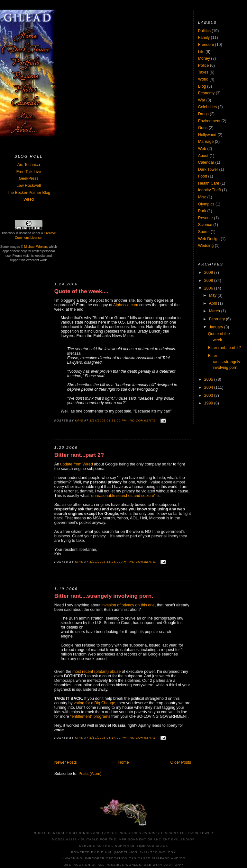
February (218, 319)
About (203, 156)
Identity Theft (210, 190)
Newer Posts (66, 762)
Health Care (209, 183)
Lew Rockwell (28, 186)
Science (205, 225)
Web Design (209, 239)
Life (201, 52)
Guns (203, 128)
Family (204, 38)
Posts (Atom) (90, 774)
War (202, 100)
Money (204, 58)
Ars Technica (29, 165)
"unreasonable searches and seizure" (123, 496)
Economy (206, 93)
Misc (202, 197)
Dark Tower (208, 169)
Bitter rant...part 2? (79, 455)
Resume (206, 218)
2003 (209, 395)
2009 (209, 273)
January (217, 327)
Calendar (206, 162)
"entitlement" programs (90, 716)
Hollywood (207, 135)
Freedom (206, 45)
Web (202, 149)
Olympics (206, 204)
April (214, 303)
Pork (202, 211)
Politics (204, 31)
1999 (209, 403)
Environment (209, 121)
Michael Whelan (36, 247)
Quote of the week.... (81, 291)
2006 (209, 288)
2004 (209, 387)
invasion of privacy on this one (128, 605)
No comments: (144, 421)
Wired (29, 199)
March (215, 311)
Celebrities (207, 107)
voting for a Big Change (94, 703)
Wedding (206, 246)
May (213, 295)
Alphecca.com (126, 305)
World (203, 79)
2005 (209, 379)
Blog (202, 86)
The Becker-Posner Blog (29, 193)
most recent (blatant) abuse (96, 672)
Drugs (203, 114)
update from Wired (77, 464)
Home (124, 762)
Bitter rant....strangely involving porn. (104, 596)
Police (204, 65)
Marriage (206, 142)
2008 (209, 281)
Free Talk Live (29, 172)
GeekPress (28, 178)
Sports (204, 232)
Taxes (203, 72)
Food (203, 176)
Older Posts (181, 762)
